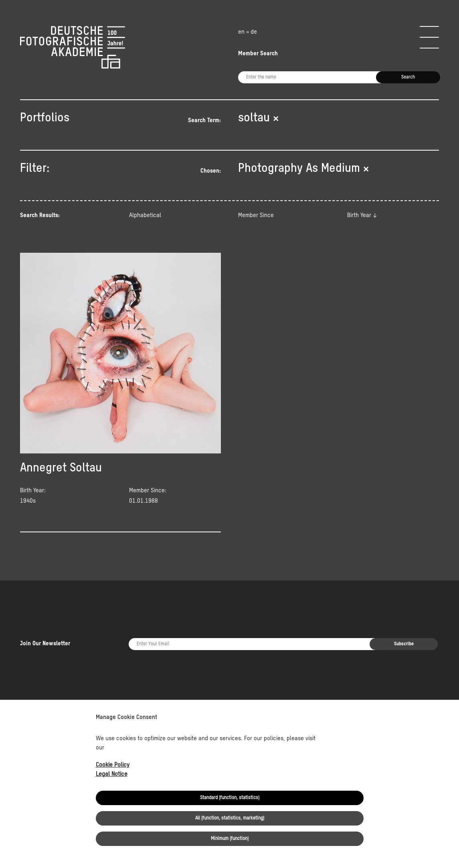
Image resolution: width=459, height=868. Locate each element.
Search (408, 77)
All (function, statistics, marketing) (230, 818)
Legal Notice (112, 774)
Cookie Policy (113, 765)
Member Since (256, 215)
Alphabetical (145, 215)
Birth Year (359, 215)
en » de (248, 32)
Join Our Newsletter (45, 620)
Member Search (258, 53)
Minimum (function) (230, 839)
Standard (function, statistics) (230, 798)
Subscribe (404, 620)
